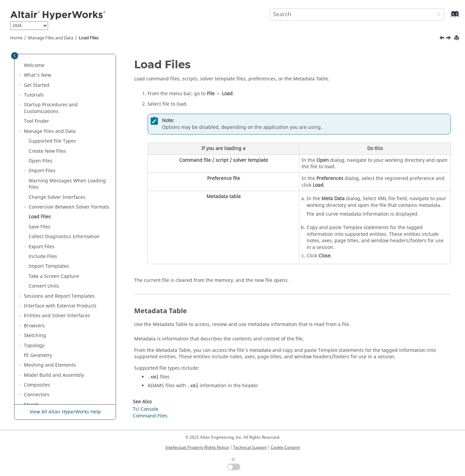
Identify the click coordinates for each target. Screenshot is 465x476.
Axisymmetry (38, 397)
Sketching (35, 258)
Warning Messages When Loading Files (67, 107)
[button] (21, 54)
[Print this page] (457, 38)
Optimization (38, 357)
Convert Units (44, 209)
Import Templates (49, 189)
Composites (37, 308)
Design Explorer (42, 367)
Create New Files (47, 74)
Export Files (42, 169)
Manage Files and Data (51, 38)
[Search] (437, 15)
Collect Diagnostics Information (64, 159)
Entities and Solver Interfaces (57, 238)
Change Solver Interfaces (57, 120)
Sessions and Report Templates (59, 219)
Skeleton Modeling (45, 337)
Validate (33, 377)
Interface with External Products (60, 229)
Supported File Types (52, 64)
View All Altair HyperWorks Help (65, 412)
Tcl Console (146, 409)
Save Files (40, 150)
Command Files (150, 416)
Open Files (41, 84)
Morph (31, 327)
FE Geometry (38, 278)
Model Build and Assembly (54, 298)
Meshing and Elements (50, 288)
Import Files (42, 93)
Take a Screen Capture (54, 199)
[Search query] (357, 14)
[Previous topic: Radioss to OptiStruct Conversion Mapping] (442, 39)
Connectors (37, 317)
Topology (34, 268)
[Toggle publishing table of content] (15, 56)
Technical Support (250, 447)
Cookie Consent (285, 447)
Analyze (33, 387)
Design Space (39, 347)
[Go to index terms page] (448, 17)
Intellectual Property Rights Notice (197, 447)
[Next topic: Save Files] (449, 39)
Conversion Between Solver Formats (69, 130)
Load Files (89, 38)
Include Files (43, 179)
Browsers (34, 248)
